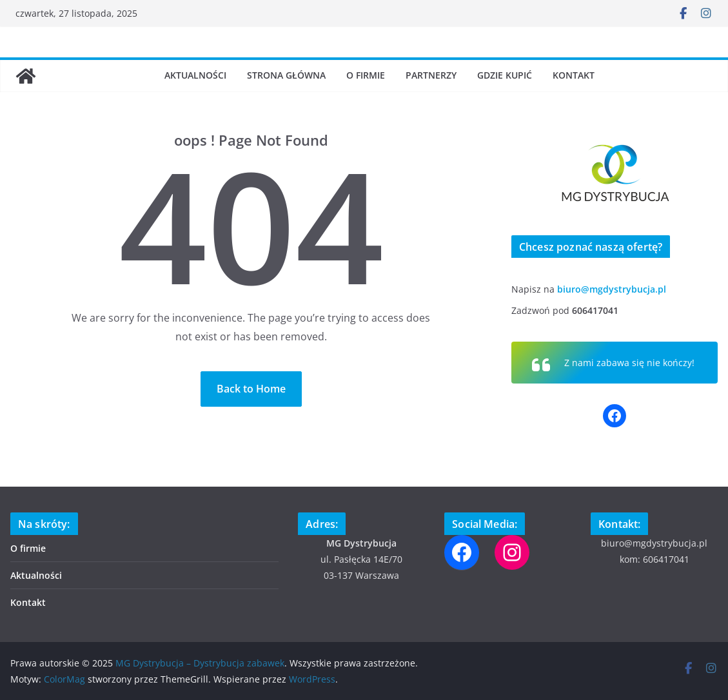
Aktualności (195, 75)
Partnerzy (431, 75)
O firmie (366, 75)
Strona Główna (286, 75)
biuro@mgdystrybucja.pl (612, 289)
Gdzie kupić (505, 75)
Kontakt (574, 75)
